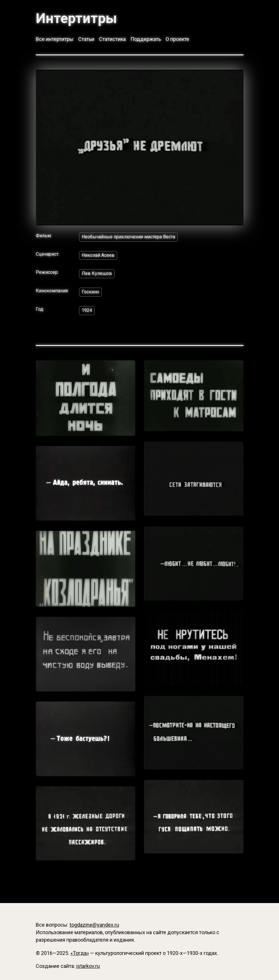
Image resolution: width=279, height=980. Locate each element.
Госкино (90, 292)
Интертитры (76, 18)
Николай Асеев (98, 255)
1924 (87, 310)
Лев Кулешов (97, 273)
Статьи (86, 39)
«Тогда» (80, 953)
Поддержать (146, 39)
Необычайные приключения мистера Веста (128, 237)
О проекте (177, 39)
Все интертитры (55, 39)
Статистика (112, 39)
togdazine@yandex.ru (94, 925)
